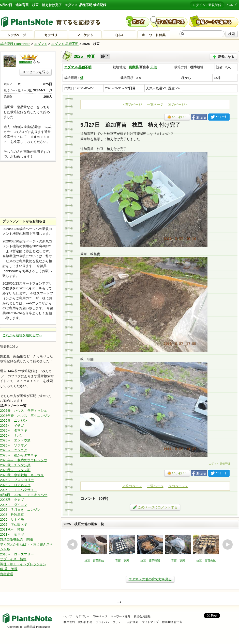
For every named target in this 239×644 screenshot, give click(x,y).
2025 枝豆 (84, 56)
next (228, 544)
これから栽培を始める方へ (22, 335)
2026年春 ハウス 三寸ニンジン (25, 416)
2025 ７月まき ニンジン (20, 510)
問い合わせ (85, 622)
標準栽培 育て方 (172, 622)
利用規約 (69, 622)
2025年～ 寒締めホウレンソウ (24, 460)
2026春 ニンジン (14, 420)
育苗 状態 (122, 560)
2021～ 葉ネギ (12, 534)
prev (72, 544)
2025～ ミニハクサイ (19, 490)
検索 (232, 34)
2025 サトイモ (12, 519)
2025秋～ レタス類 (15, 470)
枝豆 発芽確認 (150, 560)
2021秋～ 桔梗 (12, 529)
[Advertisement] (28, 190)
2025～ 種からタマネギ (19, 455)
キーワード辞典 (120, 616)
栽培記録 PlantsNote (15, 44)
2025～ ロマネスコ (15, 485)
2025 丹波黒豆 (12, 515)
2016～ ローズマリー (17, 554)
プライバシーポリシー (110, 622)
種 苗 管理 (9, 569)
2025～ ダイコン (14, 505)
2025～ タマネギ (14, 430)
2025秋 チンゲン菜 (15, 465)
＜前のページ (132, 104)
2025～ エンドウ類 (15, 440)
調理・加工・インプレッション (23, 564)
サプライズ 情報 (13, 559)
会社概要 (133, 622)
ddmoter (25, 62)
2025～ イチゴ (12, 426)
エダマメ (41, 44)
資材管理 (7, 574)
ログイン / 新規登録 (207, 5)
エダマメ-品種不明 (65, 44)
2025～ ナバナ (12, 435)
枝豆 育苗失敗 (206, 560)
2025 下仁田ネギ (14, 525)
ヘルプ (231, 5)
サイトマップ (150, 622)
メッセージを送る (36, 72)
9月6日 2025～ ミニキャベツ (24, 495)
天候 (154, 67)
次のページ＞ (178, 104)
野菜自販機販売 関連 (17, 539)
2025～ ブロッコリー (17, 480)
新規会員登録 (142, 616)
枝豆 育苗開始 (94, 560)
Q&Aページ (100, 616)
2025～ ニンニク (14, 450)
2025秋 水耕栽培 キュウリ (22, 475)
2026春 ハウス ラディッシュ (24, 411)
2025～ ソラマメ (14, 445)
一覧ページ (155, 104)
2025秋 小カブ (12, 500)
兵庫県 (134, 67)
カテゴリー (83, 616)
